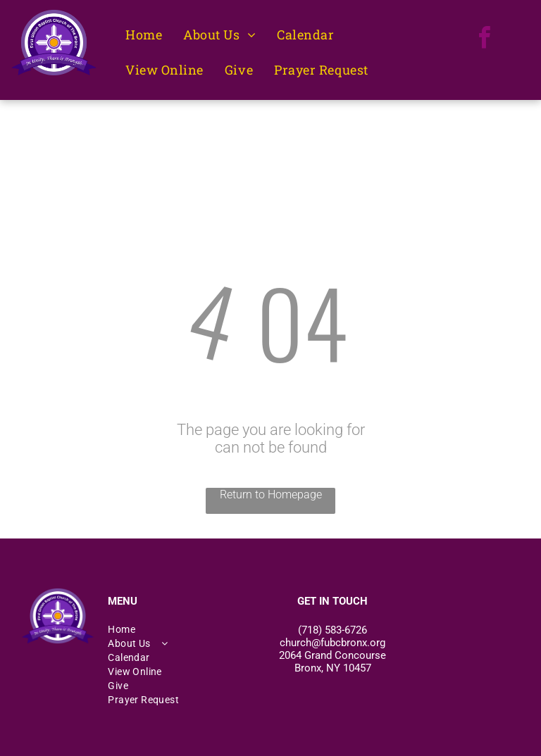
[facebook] (484, 39)
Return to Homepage (271, 494)
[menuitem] (144, 35)
